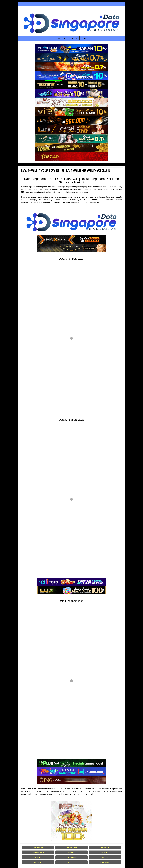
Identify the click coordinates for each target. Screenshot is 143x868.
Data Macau (71, 857)
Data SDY (38, 857)
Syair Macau (105, 862)
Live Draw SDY (105, 847)
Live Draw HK (38, 847)
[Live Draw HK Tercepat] (71, 821)
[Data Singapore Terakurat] (71, 49)
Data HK (71, 852)
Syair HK (105, 857)
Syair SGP (38, 862)
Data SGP (105, 852)
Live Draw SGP (71, 847)
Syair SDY (72, 862)
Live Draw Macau (38, 852)
